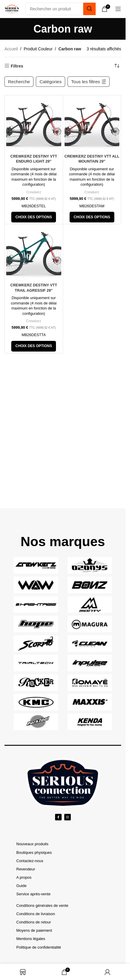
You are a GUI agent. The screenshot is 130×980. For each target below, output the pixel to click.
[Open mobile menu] (118, 9)
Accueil (11, 49)
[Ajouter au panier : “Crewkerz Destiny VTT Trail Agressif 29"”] (34, 346)
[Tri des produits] (117, 66)
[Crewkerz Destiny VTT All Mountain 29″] (92, 124)
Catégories (50, 82)
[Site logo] (12, 9)
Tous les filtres (89, 81)
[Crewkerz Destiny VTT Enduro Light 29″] (34, 124)
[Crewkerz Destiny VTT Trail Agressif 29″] (34, 253)
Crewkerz (34, 192)
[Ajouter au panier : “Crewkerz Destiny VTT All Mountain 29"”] (92, 217)
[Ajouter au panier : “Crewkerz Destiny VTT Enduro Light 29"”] (34, 217)
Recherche (19, 82)
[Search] (60, 9)
